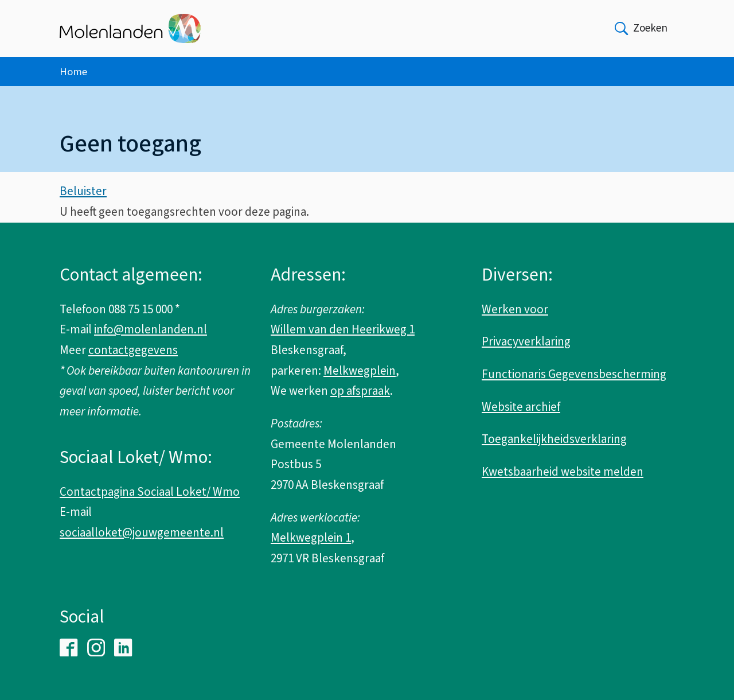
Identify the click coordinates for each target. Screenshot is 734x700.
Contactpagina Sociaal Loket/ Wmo (150, 492)
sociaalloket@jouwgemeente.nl (142, 532)
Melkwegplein (360, 371)
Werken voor (515, 309)
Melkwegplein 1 (311, 538)
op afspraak (360, 391)
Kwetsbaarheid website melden (563, 472)
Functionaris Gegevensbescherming (574, 374)
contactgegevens (133, 350)
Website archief (521, 407)
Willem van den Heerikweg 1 (343, 329)
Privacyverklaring (526, 341)
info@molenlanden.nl (151, 329)
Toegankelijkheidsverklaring (554, 439)
